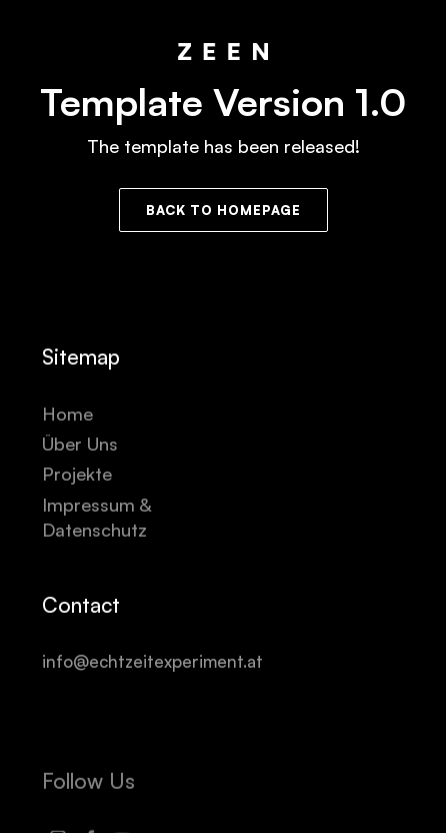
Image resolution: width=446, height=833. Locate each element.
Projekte (77, 474)
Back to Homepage (223, 210)
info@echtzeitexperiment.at (152, 661)
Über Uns (80, 444)
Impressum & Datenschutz (99, 517)
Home (67, 414)
